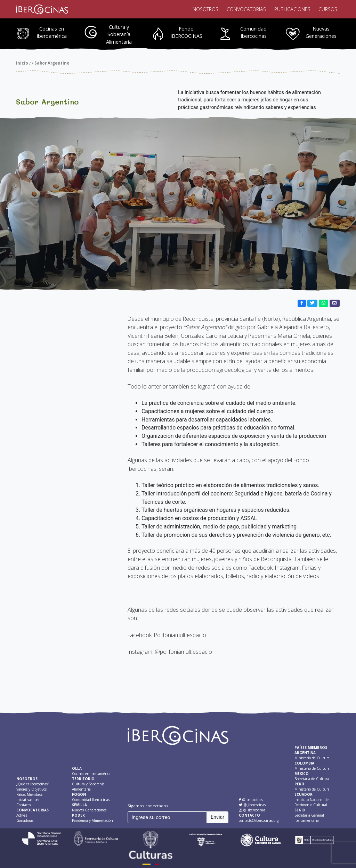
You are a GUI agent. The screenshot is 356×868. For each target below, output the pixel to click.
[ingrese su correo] (167, 817)
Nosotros (205, 9)
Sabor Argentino (52, 63)
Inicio (22, 63)
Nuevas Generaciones (321, 32)
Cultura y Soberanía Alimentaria (119, 34)
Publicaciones (292, 9)
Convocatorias (246, 9)
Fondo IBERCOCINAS (186, 32)
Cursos (328, 9)
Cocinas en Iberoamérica (52, 32)
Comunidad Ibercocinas (253, 32)
